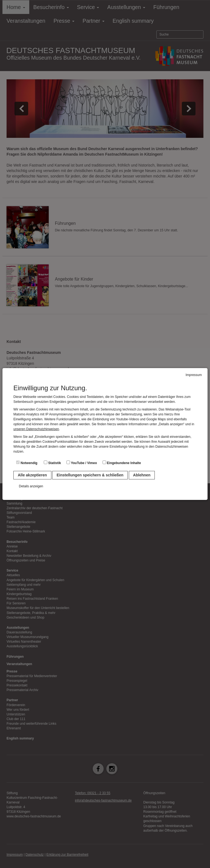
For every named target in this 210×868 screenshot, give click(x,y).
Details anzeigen (31, 486)
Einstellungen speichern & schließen (90, 475)
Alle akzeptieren (32, 475)
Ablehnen (142, 475)
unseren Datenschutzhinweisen (36, 429)
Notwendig (27, 463)
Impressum (194, 375)
